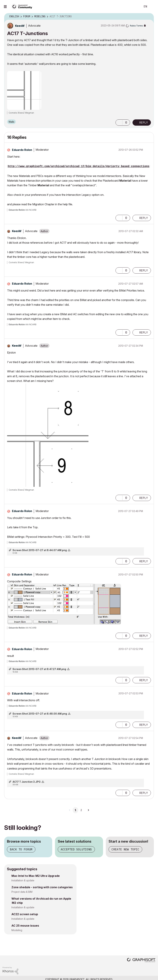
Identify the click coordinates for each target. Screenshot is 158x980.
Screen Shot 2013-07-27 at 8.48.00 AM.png (40, 714)
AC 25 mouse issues (25, 926)
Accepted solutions (76, 849)
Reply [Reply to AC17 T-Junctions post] (144, 123)
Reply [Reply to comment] (144, 218)
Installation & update (23, 880)
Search (135, 7)
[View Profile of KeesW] (20, 26)
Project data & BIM (22, 892)
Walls (11, 122)
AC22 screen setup (25, 914)
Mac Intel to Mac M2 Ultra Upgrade (36, 876)
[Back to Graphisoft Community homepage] (23, 6)
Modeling (17, 930)
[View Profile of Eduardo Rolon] (22, 150)
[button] (119, 123)
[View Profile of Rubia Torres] (136, 26)
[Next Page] (88, 810)
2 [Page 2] (81, 810)
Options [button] (149, 17)
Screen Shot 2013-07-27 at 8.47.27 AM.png (39, 669)
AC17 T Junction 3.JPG (27, 782)
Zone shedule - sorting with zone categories (42, 887)
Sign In (152, 7)
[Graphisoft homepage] (141, 960)
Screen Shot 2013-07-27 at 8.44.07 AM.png (40, 550)
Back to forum (21, 849)
